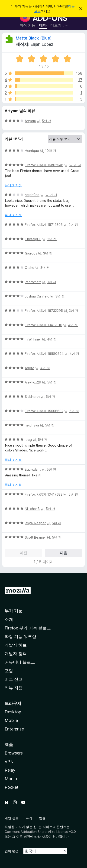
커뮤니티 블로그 (20, 662)
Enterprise (14, 729)
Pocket (12, 787)
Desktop (13, 712)
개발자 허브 (16, 645)
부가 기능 (13, 611)
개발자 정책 (16, 654)
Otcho (30, 268)
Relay (10, 770)
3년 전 (48, 253)
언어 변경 (12, 851)
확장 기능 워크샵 (20, 636)
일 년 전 (75, 165)
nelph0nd (32, 195)
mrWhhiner (33, 339)
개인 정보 (12, 818)
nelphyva (32, 425)
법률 (42, 818)
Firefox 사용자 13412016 (43, 325)
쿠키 (29, 818)
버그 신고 (14, 679)
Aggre (30, 368)
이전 (23, 553)
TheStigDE (33, 239)
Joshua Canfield (37, 296)
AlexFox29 (33, 382)
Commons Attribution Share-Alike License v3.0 (40, 832)
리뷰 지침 (14, 688)
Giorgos (31, 253)
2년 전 (73, 225)
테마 (43, 25)
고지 (19, 827)
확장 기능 (27, 25)
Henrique (32, 151)
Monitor (12, 779)
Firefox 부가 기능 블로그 (28, 628)
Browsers (14, 753)
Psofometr (33, 282)
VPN (9, 762)
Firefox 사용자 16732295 (44, 311)
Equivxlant (33, 469)
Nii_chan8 (32, 509)
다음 (64, 553)
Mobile (11, 720)
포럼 (9, 671)
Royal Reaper (35, 523)
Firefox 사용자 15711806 (44, 225)
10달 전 (51, 151)
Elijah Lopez (42, 44)
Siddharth (32, 397)
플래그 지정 (13, 185)
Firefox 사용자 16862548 (44, 165)
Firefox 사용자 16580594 (44, 354)
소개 (9, 619)
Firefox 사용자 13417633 (44, 494)
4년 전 (73, 325)
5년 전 (47, 121)
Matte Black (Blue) (34, 38)
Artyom (30, 121)
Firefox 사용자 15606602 (44, 411)
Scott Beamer (35, 537)
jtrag (28, 440)
